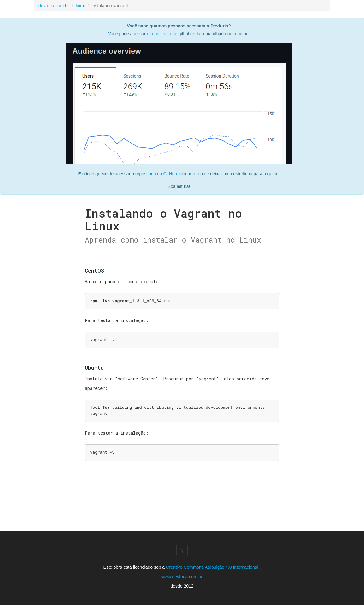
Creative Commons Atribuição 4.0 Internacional (213, 567)
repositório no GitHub (156, 174)
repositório (161, 34)
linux (80, 6)
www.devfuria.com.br (182, 577)
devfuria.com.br (54, 6)
